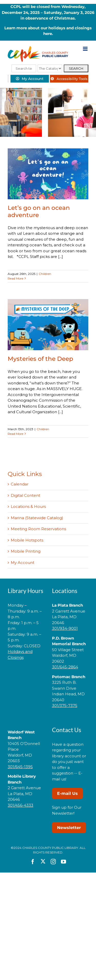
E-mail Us (67, 793)
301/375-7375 (65, 705)
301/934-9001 (65, 628)
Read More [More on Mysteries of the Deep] (15, 434)
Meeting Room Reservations (38, 529)
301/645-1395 (20, 767)
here (48, 34)
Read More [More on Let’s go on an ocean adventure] (15, 278)
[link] (26, 674)
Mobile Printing (26, 551)
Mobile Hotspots (27, 540)
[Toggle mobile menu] (86, 49)
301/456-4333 (20, 805)
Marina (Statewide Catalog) (37, 518)
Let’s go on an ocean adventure (39, 211)
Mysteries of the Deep (40, 359)
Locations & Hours (28, 506)
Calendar (20, 484)
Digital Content (25, 495)
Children (45, 274)
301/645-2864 (65, 667)
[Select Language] (8, 79)
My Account (23, 563)
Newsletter (69, 828)
